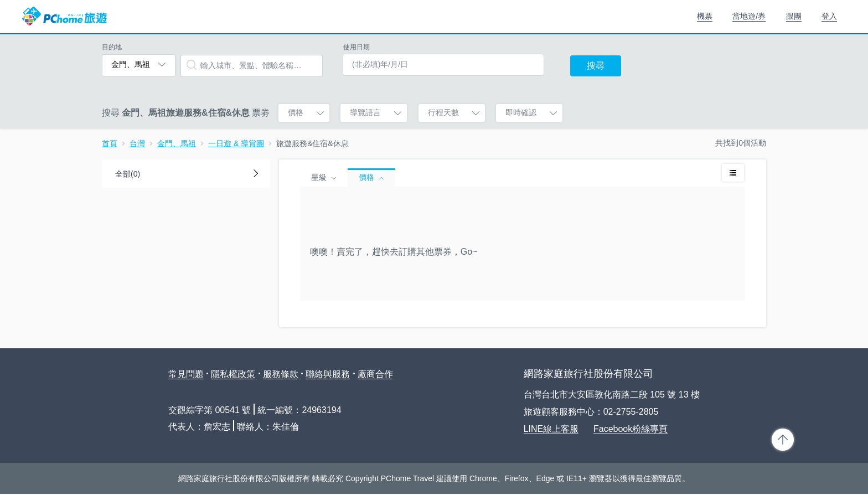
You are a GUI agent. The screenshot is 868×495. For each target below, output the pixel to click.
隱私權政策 (233, 374)
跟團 (794, 16)
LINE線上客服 (551, 429)
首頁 (110, 143)
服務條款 (281, 374)
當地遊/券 (749, 16)
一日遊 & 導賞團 (236, 143)
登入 (829, 16)
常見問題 (186, 374)
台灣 (137, 143)
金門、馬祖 (177, 143)
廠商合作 (375, 374)
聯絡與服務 (328, 374)
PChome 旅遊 (64, 17)
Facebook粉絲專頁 (631, 429)
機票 (705, 16)
